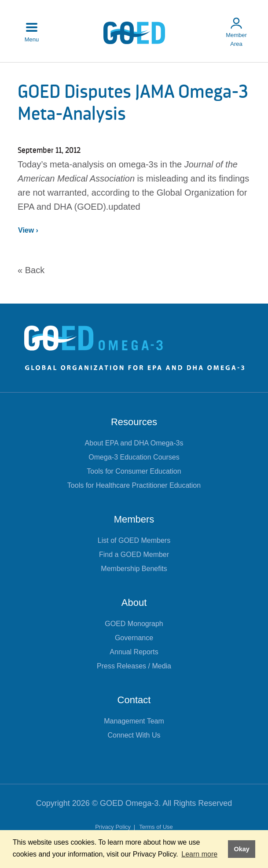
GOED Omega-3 (129, 803)
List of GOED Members (134, 540)
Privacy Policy (114, 827)
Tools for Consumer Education (134, 471)
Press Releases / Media (134, 666)
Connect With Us (134, 735)
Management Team (134, 721)
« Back (31, 270)
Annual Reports (134, 652)
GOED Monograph (134, 624)
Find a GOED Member (134, 555)
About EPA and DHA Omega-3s (134, 443)
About (134, 603)
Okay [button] (241, 849)
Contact (134, 700)
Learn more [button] (199, 854)
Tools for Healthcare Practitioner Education (134, 485)
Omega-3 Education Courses (134, 457)
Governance (134, 638)
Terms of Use (156, 827)
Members (134, 519)
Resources (134, 422)
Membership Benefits (134, 569)
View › (28, 230)
